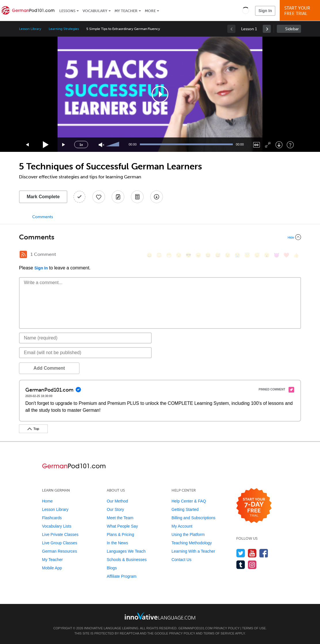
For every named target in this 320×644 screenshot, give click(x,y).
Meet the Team (120, 518)
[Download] (279, 145)
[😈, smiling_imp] (277, 255)
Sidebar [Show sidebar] (292, 29)
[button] (246, 10)
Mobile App (52, 568)
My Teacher (126, 11)
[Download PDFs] (137, 197)
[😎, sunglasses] (188, 255)
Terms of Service (219, 633)
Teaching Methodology (192, 543)
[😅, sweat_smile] (218, 255)
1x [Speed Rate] (81, 145)
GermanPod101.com (196, 628)
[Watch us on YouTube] (252, 553)
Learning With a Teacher (193, 551)
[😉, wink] (228, 255)
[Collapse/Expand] (160, 237)
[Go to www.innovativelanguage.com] (160, 616)
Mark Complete (43, 197)
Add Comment (49, 368)
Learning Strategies (64, 29)
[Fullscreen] (268, 145)
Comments (43, 217)
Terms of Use (254, 628)
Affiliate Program (122, 576)
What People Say (122, 526)
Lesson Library (30, 29)
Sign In (265, 11)
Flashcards (52, 518)
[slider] (113, 145)
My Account (182, 526)
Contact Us (181, 560)
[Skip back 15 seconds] (28, 145)
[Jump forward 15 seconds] (64, 145)
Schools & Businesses (127, 560)
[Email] (85, 353)
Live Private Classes (60, 535)
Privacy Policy (226, 628)
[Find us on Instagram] (252, 565)
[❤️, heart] (286, 255)
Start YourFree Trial (301, 11)
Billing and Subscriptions (194, 518)
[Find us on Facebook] (264, 553)
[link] (267, 29)
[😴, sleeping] (257, 255)
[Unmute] (101, 145)
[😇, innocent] (247, 255)
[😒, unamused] (179, 255)
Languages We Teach (126, 551)
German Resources (59, 551)
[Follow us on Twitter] (241, 553)
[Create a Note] (118, 197)
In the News (117, 543)
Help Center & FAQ (189, 501)
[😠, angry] (198, 255)
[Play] (46, 145)
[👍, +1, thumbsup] (296, 255)
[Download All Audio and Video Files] (157, 197)
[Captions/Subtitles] (257, 145)
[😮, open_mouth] (267, 255)
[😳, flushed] (159, 255)
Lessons (67, 11)
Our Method (117, 501)
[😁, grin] (169, 255)
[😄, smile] (149, 255)
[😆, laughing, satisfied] (208, 255)
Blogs (112, 568)
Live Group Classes (60, 543)
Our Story (115, 509)
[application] (160, 94)
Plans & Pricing (120, 535)
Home (47, 501)
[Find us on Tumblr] (241, 565)
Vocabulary (95, 11)
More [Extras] (150, 11)
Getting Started (185, 509)
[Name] (85, 338)
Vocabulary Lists (57, 526)
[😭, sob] (237, 255)
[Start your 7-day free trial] (254, 506)
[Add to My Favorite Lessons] (99, 197)
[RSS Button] (23, 254)
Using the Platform (188, 535)
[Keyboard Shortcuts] (290, 145)
